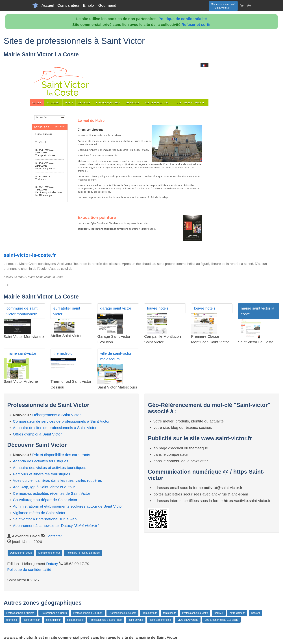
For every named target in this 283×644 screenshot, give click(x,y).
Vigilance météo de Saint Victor (39, 513)
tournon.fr (12, 620)
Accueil (48, 5)
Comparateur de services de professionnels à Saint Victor (61, 421)
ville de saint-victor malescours (116, 356)
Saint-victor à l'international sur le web (45, 519)
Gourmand (107, 5)
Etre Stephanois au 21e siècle (221, 620)
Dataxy (52, 564)
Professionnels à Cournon (88, 613)
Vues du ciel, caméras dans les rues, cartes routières (57, 480)
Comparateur (68, 5)
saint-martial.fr (75, 620)
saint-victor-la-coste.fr (30, 255)
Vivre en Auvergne (188, 620)
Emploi (89, 5)
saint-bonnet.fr (32, 620)
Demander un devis (21, 553)
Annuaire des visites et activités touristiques (50, 468)
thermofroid (63, 353)
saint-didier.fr (53, 620)
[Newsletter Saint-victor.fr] (242, 5)
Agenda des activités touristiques (41, 461)
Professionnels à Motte (195, 613)
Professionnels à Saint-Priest (106, 620)
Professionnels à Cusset (122, 613)
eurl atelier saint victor (67, 311)
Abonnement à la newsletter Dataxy (56, 526)
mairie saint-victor (21, 353)
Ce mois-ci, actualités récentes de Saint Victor (52, 493)
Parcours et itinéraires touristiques (42, 474)
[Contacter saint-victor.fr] (249, 5)
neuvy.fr (219, 613)
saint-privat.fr (136, 620)
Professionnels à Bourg (54, 613)
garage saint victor (116, 308)
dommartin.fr (150, 613)
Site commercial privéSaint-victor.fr (223, 6)
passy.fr (256, 613)
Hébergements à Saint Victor (56, 415)
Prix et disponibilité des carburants (61, 455)
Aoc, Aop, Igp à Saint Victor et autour (44, 487)
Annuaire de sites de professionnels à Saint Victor (55, 428)
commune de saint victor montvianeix (22, 311)
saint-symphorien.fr (160, 620)
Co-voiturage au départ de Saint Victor (45, 500)
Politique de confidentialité (183, 19)
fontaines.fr (170, 613)
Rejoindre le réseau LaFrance (83, 553)
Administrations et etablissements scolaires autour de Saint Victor (68, 506)
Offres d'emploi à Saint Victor (37, 434)
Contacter (54, 536)
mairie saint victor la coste (258, 311)
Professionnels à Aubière (20, 613)
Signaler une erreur (49, 553)
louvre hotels (158, 308)
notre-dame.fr (237, 613)
